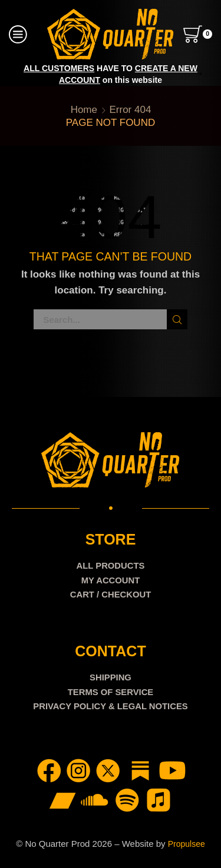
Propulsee (187, 844)
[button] (22, 74)
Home (84, 110)
